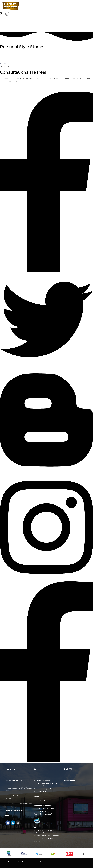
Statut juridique (77, 862)
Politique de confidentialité (16, 862)
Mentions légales (46, 862)
